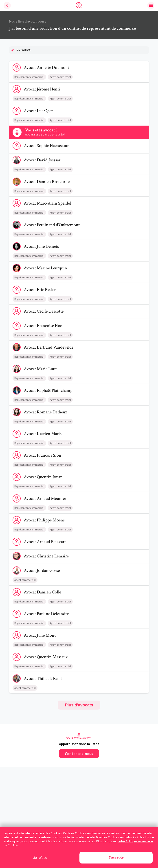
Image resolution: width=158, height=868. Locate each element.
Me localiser (24, 50)
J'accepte (116, 857)
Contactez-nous (79, 754)
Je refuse (40, 858)
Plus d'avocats (79, 705)
